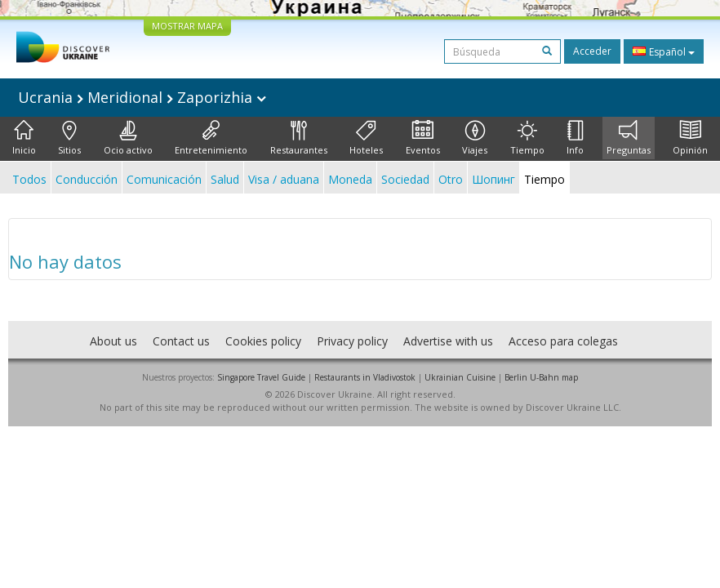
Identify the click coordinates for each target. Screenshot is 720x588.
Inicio (24, 138)
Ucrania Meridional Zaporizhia (142, 97)
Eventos (423, 138)
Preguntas (629, 138)
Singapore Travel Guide (261, 377)
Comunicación (164, 179)
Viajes (475, 138)
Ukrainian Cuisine (460, 377)
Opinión (690, 138)
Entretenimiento (211, 138)
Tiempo (527, 138)
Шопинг (493, 179)
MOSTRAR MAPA (187, 26)
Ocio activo (128, 138)
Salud (225, 179)
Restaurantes (299, 138)
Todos (29, 179)
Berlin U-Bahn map (541, 377)
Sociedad (405, 179)
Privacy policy (352, 341)
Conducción (87, 179)
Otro (451, 179)
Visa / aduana (284, 179)
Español (664, 51)
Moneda (350, 179)
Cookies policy (263, 341)
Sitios (69, 138)
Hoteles (366, 138)
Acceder (592, 51)
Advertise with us (448, 341)
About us (113, 341)
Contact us (181, 341)
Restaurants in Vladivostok (365, 377)
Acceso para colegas (563, 341)
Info (575, 138)
